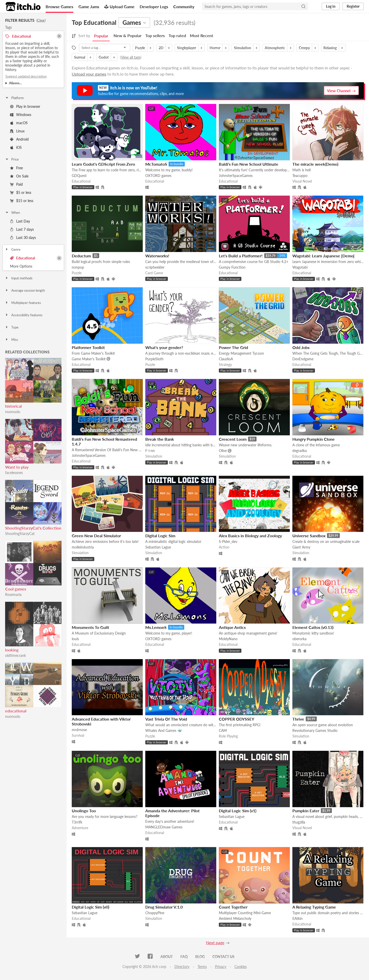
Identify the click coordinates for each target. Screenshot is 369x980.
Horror (215, 48)
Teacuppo (300, 176)
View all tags (131, 57)
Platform (14, 98)
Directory (182, 967)
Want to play (17, 467)
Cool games (16, 589)
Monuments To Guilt (90, 627)
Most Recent (202, 35)
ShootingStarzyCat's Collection (33, 528)
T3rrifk (77, 822)
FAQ (184, 957)
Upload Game (119, 7)
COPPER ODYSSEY (237, 719)
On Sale (19, 176)
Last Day (20, 221)
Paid (16, 184)
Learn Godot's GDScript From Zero (103, 164)
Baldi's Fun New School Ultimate (249, 164)
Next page (215, 942)
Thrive (298, 719)
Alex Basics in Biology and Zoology (250, 536)
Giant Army (301, 547)
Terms (202, 967)
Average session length (25, 290)
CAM (223, 730)
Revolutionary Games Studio (315, 730)
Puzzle (140, 48)
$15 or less (22, 201)
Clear (41, 20)
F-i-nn (150, 451)
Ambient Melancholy (235, 918)
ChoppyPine (155, 913)
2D (161, 48)
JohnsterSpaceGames (236, 176)
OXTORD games (158, 176)
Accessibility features (24, 315)
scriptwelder (155, 267)
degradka (300, 451)
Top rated (177, 35)
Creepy (304, 48)
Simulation (243, 48)
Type (12, 327)
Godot (104, 57)
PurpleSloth (154, 359)
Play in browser (25, 106)
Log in (331, 6)
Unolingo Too (84, 811)
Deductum (81, 256)
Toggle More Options (33, 266)
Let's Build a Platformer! (241, 256)
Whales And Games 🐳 (163, 730)
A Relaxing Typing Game (314, 907)
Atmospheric (275, 48)
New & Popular (127, 35)
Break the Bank (160, 439)
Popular (101, 36)
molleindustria (83, 547)
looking (12, 650)
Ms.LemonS (156, 627)
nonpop (78, 267)
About (167, 957)
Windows (21, 115)
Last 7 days (22, 229)
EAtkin (298, 918)
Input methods (19, 278)
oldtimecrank (16, 655)
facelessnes (14, 473)
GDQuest (79, 176)
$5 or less (21, 192)
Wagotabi (300, 267)
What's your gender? (164, 347)
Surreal (80, 57)
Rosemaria (13, 594)
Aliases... (15, 83)
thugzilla (299, 822)
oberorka (299, 639)
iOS (16, 147)
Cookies (241, 967)
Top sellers (155, 35)
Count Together (233, 907)
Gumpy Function (232, 267)
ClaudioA (226, 359)
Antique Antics (232, 627)
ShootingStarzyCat (20, 534)
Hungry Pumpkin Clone (314, 439)
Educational (22, 258)
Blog (200, 957)
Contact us (223, 957)
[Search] (303, 6)
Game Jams (89, 7)
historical (13, 406)
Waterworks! (157, 256)
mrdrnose (79, 730)
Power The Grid (233, 347)
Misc (12, 340)
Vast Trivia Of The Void (166, 719)
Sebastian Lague (158, 547)
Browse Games (59, 7)
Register (353, 6)
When (12, 213)
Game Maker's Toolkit (89, 359)
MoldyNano (228, 639)
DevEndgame (303, 359)
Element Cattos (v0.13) (313, 627)
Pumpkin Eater (306, 811)
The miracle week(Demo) (315, 164)
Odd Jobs (301, 347)
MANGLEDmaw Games (164, 827)
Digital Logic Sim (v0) (90, 907)
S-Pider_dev (228, 541)
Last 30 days (23, 238)
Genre (13, 249)
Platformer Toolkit (88, 347)
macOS (19, 123)
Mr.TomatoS (156, 164)
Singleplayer (187, 48)
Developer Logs (154, 7)
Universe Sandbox (309, 536)
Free (16, 168)
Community (184, 7)
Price (12, 159)
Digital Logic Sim (160, 536)
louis (75, 639)
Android (19, 139)
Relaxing (330, 48)
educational (16, 711)
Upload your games (89, 74)
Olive (223, 451)
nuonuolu (13, 412)
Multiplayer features (23, 303)
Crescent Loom (233, 439)
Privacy (221, 967)
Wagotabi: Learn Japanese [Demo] (323, 256)
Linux (17, 131)
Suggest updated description (26, 76)
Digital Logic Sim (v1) (238, 811)
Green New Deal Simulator (96, 536)
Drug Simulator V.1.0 (164, 907)
